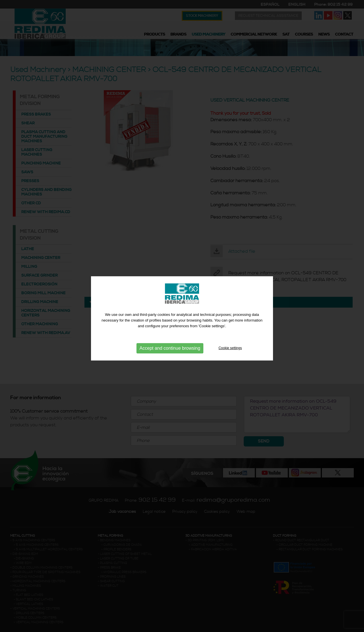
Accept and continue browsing (170, 351)
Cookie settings (230, 351)
